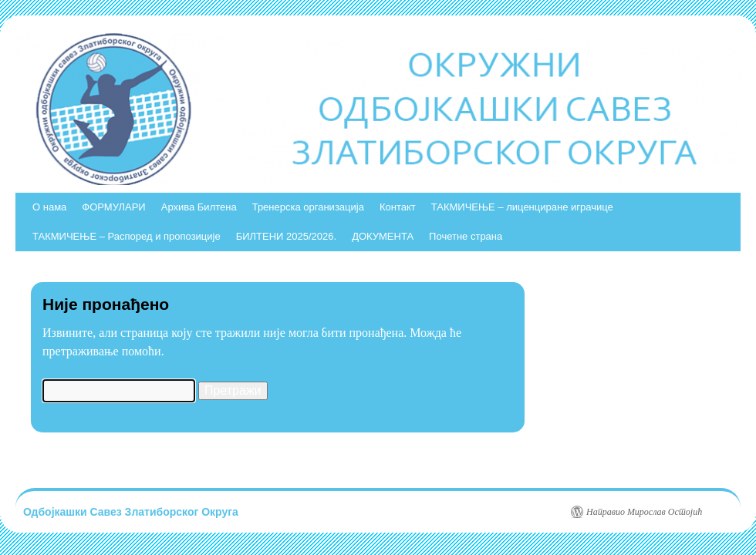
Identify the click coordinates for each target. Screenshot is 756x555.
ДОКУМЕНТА (383, 236)
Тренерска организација (308, 207)
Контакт (398, 207)
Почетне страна (466, 236)
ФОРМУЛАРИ (113, 207)
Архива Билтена (199, 207)
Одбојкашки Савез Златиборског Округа (131, 512)
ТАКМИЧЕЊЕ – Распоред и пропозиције (127, 236)
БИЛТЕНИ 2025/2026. (286, 236)
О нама (49, 207)
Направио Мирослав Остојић (644, 512)
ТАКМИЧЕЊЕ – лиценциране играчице (522, 207)
